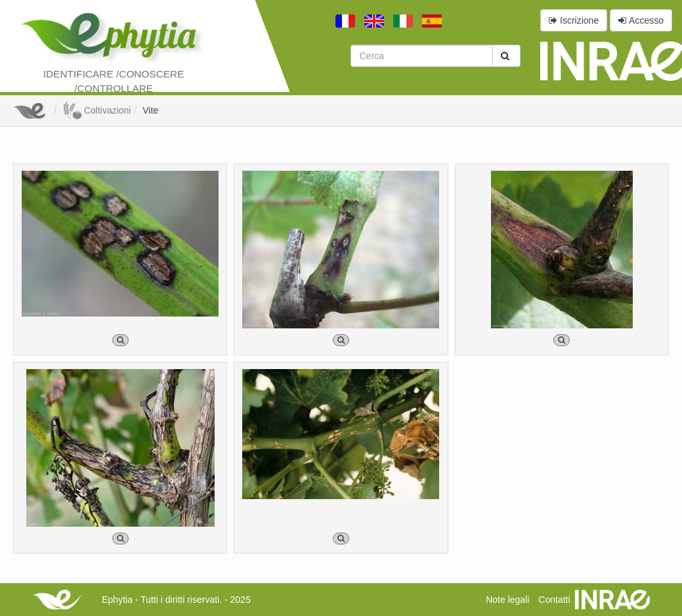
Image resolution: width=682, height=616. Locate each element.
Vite (150, 110)
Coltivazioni (96, 110)
